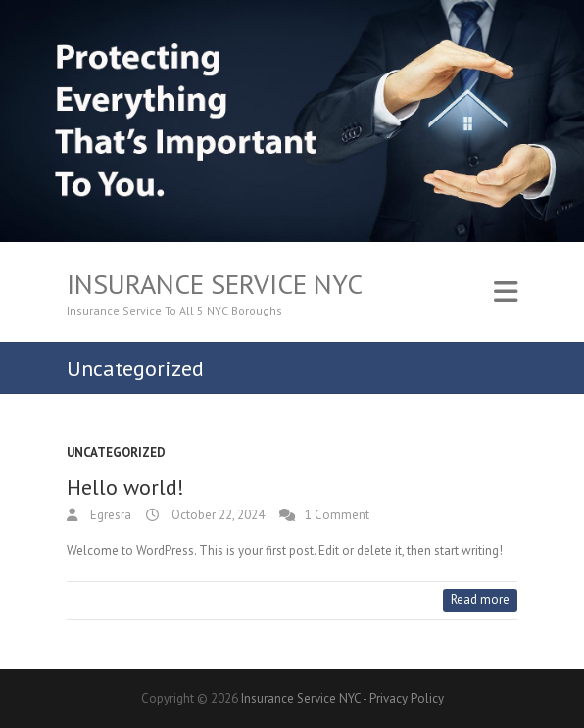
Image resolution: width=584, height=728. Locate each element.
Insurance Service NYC (215, 284)
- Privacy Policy (403, 698)
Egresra (109, 515)
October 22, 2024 (217, 515)
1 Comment (337, 515)
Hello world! (125, 487)
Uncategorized (116, 452)
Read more (480, 599)
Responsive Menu (506, 292)
